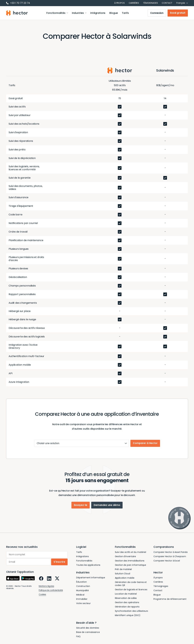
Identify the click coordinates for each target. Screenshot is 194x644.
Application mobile (125, 581)
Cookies (42, 597)
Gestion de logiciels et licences (131, 593)
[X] (57, 582)
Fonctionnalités (57, 13)
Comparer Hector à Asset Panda (170, 555)
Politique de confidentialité (51, 593)
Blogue (114, 13)
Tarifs (125, 13)
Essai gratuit (178, 13)
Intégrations (98, 13)
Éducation (81, 585)
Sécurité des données (88, 631)
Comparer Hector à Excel (167, 564)
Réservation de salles (126, 601)
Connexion (157, 13)
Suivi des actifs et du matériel (130, 555)
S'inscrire (59, 565)
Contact (167, 3)
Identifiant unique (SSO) (128, 618)
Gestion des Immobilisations (130, 564)
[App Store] (13, 581)
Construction (83, 589)
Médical (80, 598)
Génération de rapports (127, 610)
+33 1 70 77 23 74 (18, 3)
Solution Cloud (122, 577)
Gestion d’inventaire (125, 560)
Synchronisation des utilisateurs (131, 614)
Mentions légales (46, 589)
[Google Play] (28, 581)
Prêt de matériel (123, 572)
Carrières (134, 3)
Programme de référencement (170, 602)
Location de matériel (126, 597)
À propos (120, 3)
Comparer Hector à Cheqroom (170, 560)
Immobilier (82, 602)
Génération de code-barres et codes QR (131, 587)
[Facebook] (41, 582)
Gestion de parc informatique (131, 568)
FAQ (78, 640)
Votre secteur (83, 606)
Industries (79, 13)
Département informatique (91, 581)
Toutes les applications (88, 568)
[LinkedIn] (49, 582)
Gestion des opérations (127, 606)
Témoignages (150, 3)
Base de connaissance (88, 635)
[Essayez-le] (179, 518)
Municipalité (82, 594)
